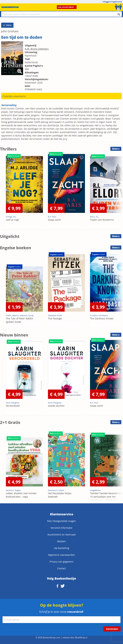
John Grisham (10, 31)
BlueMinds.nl (81, 637)
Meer (115, 149)
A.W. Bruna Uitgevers (37, 49)
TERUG (7, 25)
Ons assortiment (67, 7)
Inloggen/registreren (112, 2)
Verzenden (112, 629)
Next (118, 183)
